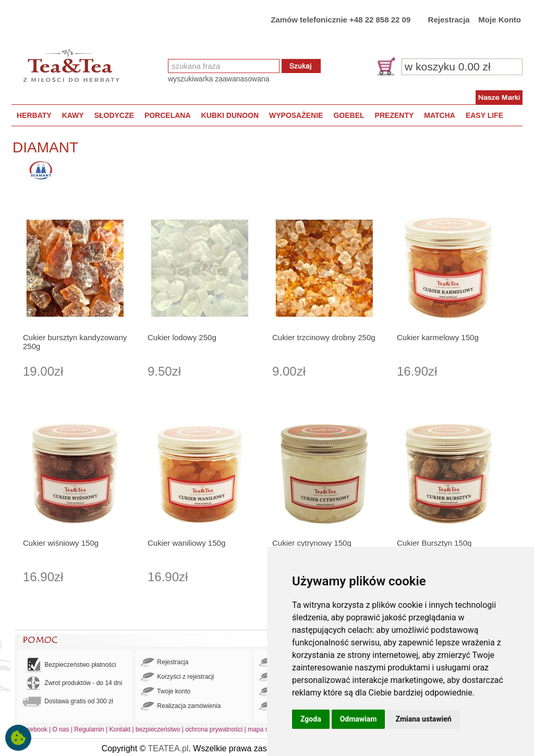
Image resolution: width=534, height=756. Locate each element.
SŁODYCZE (114, 115)
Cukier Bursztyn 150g (434, 543)
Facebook (34, 729)
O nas (61, 729)
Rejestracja (449, 20)
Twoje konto (166, 692)
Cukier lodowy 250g (182, 337)
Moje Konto (500, 20)
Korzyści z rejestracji (178, 677)
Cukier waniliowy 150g (186, 543)
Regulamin (89, 729)
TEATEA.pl (168, 748)
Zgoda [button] (311, 719)
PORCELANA (168, 115)
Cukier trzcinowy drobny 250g (324, 337)
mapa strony (265, 729)
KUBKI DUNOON (230, 115)
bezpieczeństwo (158, 729)
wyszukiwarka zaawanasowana (219, 79)
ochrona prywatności (214, 729)
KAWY (73, 115)
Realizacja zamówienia (181, 706)
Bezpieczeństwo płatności (69, 665)
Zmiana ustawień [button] (423, 719)
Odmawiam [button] (359, 719)
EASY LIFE (484, 115)
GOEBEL (349, 115)
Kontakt (120, 729)
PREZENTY (395, 115)
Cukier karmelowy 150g (438, 337)
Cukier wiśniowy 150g (61, 543)
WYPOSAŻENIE (296, 115)
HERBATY (34, 115)
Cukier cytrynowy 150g (312, 543)
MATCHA (440, 115)
